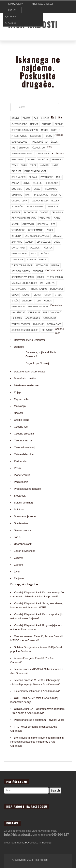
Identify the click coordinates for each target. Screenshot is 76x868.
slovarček (18, 207)
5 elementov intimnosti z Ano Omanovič (37, 691)
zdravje (31, 260)
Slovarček (20, 496)
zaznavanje (30, 212)
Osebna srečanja (24, 434)
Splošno (19, 509)
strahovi (24, 148)
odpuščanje (44, 242)
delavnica (57, 212)
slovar (33, 177)
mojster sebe (19, 254)
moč (28, 189)
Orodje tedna (22, 420)
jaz (13, 148)
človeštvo (39, 148)
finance (16, 212)
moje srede (18, 307)
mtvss (58, 295)
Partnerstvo (21, 461)
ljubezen (17, 318)
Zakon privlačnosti (25, 551)
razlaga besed (39, 201)
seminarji (57, 160)
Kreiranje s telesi (42, 4)
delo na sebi (19, 177)
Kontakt (13, 10)
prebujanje (50, 189)
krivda (15, 118)
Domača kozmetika (25, 378)
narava (56, 265)
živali (15, 165)
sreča (15, 301)
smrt (54, 130)
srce (33, 254)
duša (57, 242)
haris (55, 165)
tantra (44, 212)
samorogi (36, 136)
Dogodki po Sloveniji (37, 363)
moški (44, 130)
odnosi (48, 301)
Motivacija (20, 406)
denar (37, 295)
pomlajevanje (35, 207)
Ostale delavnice (24, 454)
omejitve (56, 195)
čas (36, 118)
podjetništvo (40, 142)
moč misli (17, 189)
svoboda (38, 271)
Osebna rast (21, 427)
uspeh (15, 295)
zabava (15, 183)
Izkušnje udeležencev (27, 385)
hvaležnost (18, 312)
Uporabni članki (23, 544)
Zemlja (29, 242)
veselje (37, 183)
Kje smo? (11, 16)
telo (38, 301)
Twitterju (47, 843)
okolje (59, 124)
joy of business (21, 271)
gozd (57, 218)
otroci (43, 260)
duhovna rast (20, 289)
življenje (38, 324)
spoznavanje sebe (22, 154)
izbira (41, 277)
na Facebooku (30, 843)
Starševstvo (21, 523)
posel (50, 230)
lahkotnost (18, 248)
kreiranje (34, 312)
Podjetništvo (21, 482)
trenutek (45, 218)
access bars (33, 318)
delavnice (47, 330)
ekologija (17, 160)
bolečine (43, 160)
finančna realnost (35, 171)
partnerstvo (48, 283)
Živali (17, 572)
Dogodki (19, 347)
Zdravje (18, 558)
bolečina (43, 224)
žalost (55, 142)
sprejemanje (36, 230)
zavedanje (17, 260)
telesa (55, 201)
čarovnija (28, 224)
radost (26, 295)
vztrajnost (18, 230)
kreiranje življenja (23, 277)
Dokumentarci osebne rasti (30, 372)
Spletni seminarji (24, 503)
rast (28, 195)
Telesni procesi (23, 530)
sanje (37, 189)
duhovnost (57, 289)
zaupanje (17, 242)
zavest (26, 118)
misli (59, 177)
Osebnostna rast (24, 440)
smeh (24, 165)
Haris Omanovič (52, 312)
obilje (26, 183)
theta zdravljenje (22, 265)
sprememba (52, 183)
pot (53, 224)
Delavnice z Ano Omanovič (30, 340)
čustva (48, 248)
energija (27, 301)
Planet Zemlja (22, 475)
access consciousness (25, 330)
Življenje (19, 578)
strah (48, 295)
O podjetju (11, 23)
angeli (15, 224)
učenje (34, 124)
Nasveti (18, 413)
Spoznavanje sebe (25, 516)
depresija (52, 207)
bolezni (57, 236)
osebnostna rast (38, 307)
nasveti (44, 165)
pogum (49, 136)
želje (33, 165)
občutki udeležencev (24, 218)
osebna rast (54, 324)
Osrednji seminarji (25, 447)
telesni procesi (21, 324)
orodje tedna (19, 201)
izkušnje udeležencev (24, 283)
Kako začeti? (15, 4)
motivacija (42, 265)
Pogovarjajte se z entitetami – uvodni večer (39, 720)
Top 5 (17, 537)
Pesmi (18, 468)
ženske (31, 160)
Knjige (18, 392)
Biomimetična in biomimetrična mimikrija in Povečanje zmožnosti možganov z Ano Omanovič (37, 742)
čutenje (47, 124)
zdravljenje (42, 154)
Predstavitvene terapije (27, 489)
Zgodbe (18, 565)
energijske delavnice (37, 236)
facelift (16, 171)
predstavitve (19, 136)
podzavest (35, 248)
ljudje (45, 118)
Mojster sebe (21, 399)
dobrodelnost (20, 142)
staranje (17, 195)
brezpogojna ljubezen (25, 130)
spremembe (50, 318)
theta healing (39, 289)
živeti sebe (47, 177)
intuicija (16, 236)
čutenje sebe (19, 124)
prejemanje (41, 195)
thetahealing (55, 277)
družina (44, 254)
